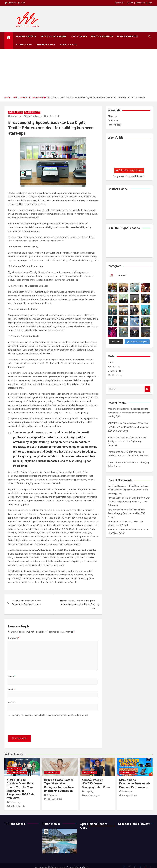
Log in (111, 362)
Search (147, 389)
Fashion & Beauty (26, 36)
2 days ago (50, 795)
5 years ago (15, 116)
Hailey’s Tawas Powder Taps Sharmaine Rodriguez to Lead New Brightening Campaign (127, 441)
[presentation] (30, 727)
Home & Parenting (128, 36)
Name (12, 676)
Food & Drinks (79, 36)
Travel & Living (68, 45)
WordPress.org (115, 375)
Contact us (113, 121)
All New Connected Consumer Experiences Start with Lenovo (26, 603)
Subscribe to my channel (129, 170)
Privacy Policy (114, 125)
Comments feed (116, 371)
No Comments (53, 116)
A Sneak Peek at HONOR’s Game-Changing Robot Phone (97, 783)
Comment (14, 638)
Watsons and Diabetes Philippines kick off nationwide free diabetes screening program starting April (129, 413)
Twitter (130, 3)
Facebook (119, 3)
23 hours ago (14, 802)
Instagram (140, 3)
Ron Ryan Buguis (33, 116)
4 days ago (126, 791)
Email (150, 3)
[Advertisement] (79, 74)
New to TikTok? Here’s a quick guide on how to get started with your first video (77, 604)
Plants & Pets (24, 45)
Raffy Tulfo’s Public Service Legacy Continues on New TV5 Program (126, 513)
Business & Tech (46, 45)
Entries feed (114, 367)
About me (113, 116)
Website (12, 702)
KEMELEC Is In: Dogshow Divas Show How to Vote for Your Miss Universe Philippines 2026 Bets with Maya (128, 427)
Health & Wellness (102, 36)
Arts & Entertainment (53, 36)
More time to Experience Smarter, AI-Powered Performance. (135, 783)
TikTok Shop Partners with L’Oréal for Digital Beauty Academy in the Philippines (128, 490)
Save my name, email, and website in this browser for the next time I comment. (50, 715)
